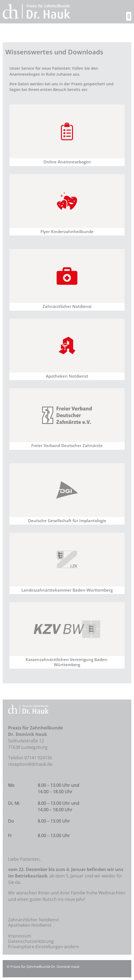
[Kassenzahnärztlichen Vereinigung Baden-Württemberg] (67, 629)
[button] (129, 16)
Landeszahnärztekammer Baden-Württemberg (67, 590)
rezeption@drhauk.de (30, 764)
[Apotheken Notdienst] (67, 346)
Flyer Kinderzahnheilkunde (67, 232)
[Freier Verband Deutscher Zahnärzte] (67, 415)
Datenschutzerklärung (31, 941)
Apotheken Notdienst (67, 376)
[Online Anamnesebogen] (67, 131)
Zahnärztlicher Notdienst (67, 306)
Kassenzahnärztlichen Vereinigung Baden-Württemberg (67, 662)
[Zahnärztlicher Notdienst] (67, 276)
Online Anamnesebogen (67, 162)
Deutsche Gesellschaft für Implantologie (67, 521)
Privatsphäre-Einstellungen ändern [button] (44, 947)
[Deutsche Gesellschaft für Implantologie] (67, 490)
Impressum (20, 936)
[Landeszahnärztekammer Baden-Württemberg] (67, 560)
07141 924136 (38, 758)
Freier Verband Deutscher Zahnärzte (67, 446)
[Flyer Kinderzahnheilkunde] (67, 201)
